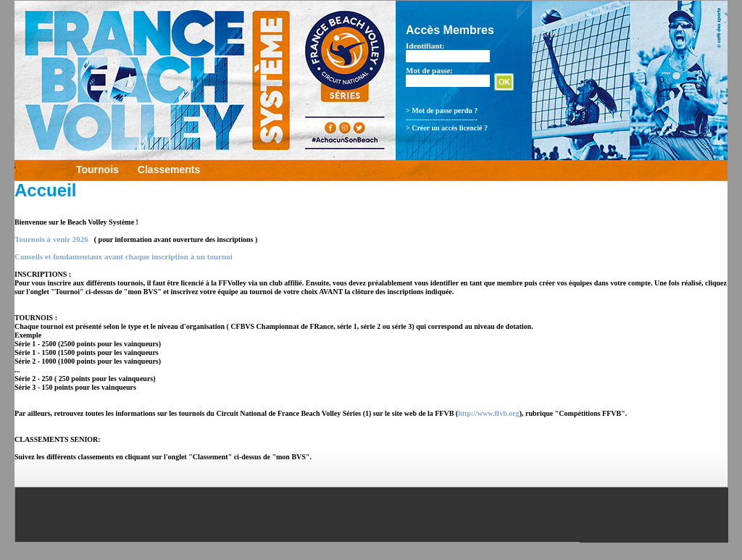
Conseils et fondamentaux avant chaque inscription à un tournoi (124, 256)
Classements (169, 170)
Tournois (97, 170)
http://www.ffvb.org (488, 413)
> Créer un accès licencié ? (447, 128)
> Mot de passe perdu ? (442, 110)
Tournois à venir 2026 (51, 239)
